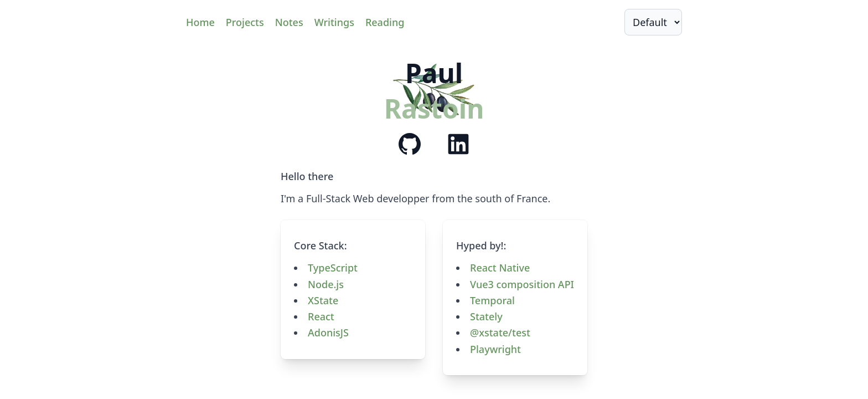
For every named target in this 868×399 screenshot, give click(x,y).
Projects (245, 22)
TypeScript (333, 268)
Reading (385, 22)
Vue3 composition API (522, 284)
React (321, 316)
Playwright (495, 349)
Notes (289, 22)
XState (323, 300)
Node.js (326, 284)
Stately (486, 316)
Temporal (492, 300)
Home (200, 22)
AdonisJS (328, 332)
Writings (334, 22)
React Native (500, 268)
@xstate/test (500, 332)
